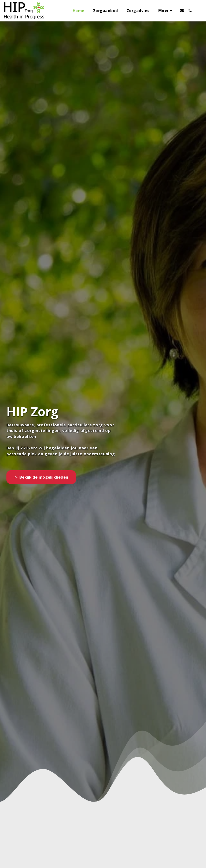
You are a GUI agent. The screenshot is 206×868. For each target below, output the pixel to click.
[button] (182, 11)
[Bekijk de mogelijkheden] (41, 477)
